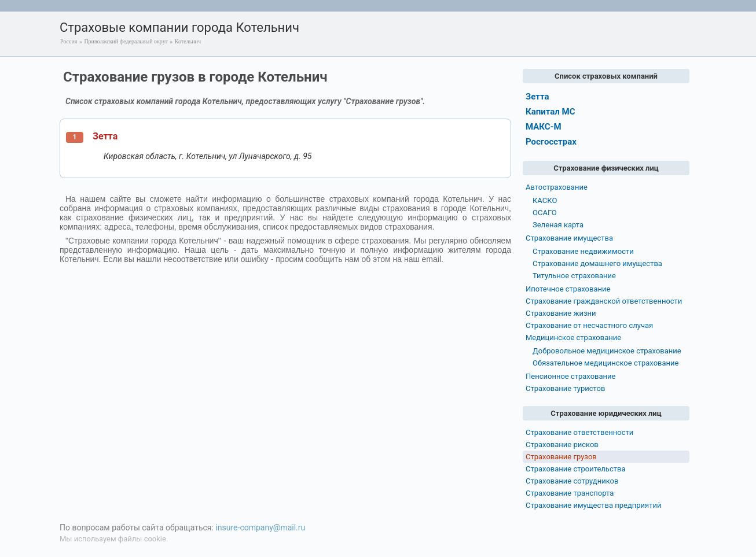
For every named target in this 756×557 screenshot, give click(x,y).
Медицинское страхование (573, 337)
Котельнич (188, 41)
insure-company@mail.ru (260, 528)
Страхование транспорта (570, 493)
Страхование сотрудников (572, 481)
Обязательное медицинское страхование (605, 363)
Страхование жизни (561, 313)
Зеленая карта (558, 225)
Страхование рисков (562, 445)
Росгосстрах (551, 142)
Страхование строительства (576, 469)
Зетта (105, 136)
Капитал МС (550, 112)
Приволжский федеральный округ (126, 41)
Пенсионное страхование (570, 376)
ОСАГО (545, 213)
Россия (69, 41)
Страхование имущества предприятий (594, 505)
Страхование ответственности (579, 432)
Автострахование (557, 187)
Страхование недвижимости (583, 251)
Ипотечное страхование (568, 289)
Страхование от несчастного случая (589, 325)
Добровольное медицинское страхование (607, 351)
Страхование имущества (569, 238)
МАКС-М (544, 127)
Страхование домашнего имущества (597, 263)
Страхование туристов (565, 388)
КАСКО (545, 200)
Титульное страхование (574, 276)
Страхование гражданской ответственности (604, 301)
